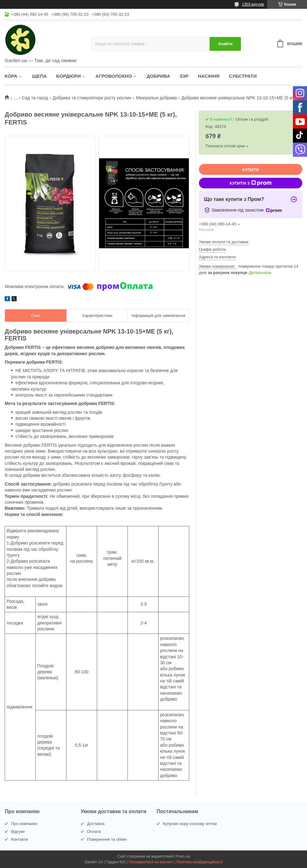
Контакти (19, 839)
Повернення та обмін (107, 839)
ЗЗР (184, 76)
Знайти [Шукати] (225, 44)
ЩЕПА (39, 76)
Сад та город (35, 98)
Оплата (94, 831)
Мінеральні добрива (156, 98)
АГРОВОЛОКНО (114, 76)
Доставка (96, 824)
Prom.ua (183, 856)
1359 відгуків (253, 4)
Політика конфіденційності (200, 862)
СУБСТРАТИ (243, 76)
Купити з (251, 183)
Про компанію (24, 824)
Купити (251, 170)
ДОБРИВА (158, 76)
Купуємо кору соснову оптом (190, 824)
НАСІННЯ (209, 76)
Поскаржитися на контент (151, 862)
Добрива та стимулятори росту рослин (92, 98)
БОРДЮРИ (68, 76)
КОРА (11, 76)
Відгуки (18, 831)
